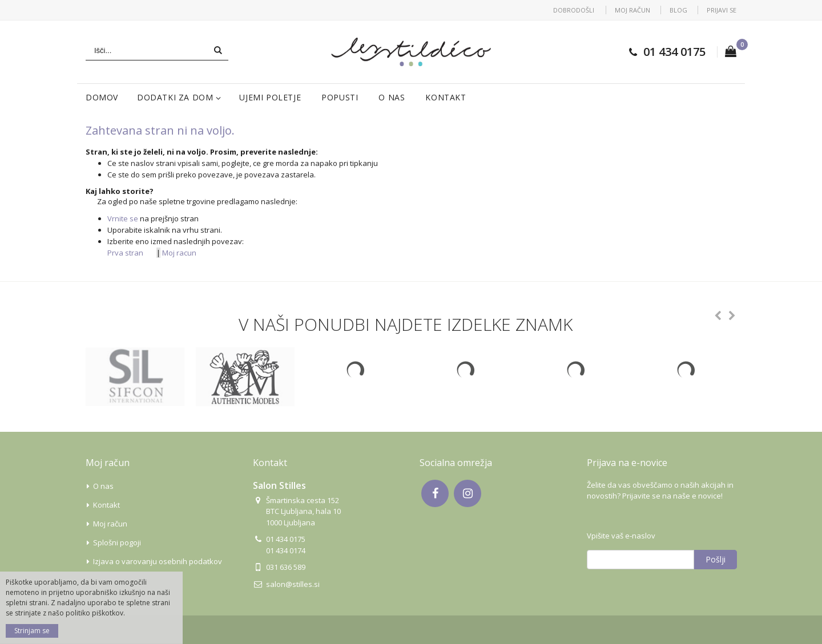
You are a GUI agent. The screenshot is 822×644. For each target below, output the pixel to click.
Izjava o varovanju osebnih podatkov (158, 561)
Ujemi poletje (270, 97)
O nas (392, 97)
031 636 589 (286, 567)
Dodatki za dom (175, 97)
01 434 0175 (674, 52)
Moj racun (179, 253)
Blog (678, 10)
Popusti (340, 97)
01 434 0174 (286, 550)
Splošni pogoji (117, 542)
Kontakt (446, 97)
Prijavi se (722, 10)
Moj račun (632, 10)
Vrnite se (123, 218)
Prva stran (125, 253)
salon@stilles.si (293, 584)
